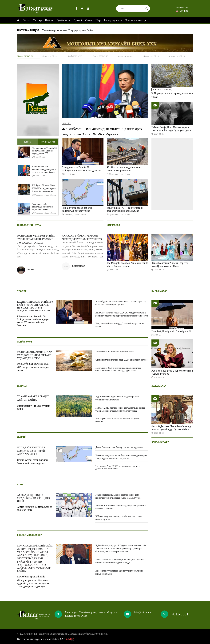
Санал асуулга (160, 442)
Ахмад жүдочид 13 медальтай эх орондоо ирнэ (33, 498)
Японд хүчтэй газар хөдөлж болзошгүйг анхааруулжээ (77, 209)
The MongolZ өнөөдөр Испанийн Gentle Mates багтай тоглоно (127, 265)
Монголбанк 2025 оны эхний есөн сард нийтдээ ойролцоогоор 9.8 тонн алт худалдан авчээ (118, 369)
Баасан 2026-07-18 (100, 56)
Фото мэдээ (159, 386)
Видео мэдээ (159, 291)
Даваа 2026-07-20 (50, 56)
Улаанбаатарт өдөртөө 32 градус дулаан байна (68, 30)
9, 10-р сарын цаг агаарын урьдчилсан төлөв (172, 95)
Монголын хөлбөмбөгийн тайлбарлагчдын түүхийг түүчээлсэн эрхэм (36, 239)
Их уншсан (48, 142)
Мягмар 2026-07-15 (177, 56)
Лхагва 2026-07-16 (151, 56)
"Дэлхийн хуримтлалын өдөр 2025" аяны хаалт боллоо (121, 360)
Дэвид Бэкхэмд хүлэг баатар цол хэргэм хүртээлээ (119, 447)
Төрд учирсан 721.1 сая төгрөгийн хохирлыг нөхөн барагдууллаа (125, 209)
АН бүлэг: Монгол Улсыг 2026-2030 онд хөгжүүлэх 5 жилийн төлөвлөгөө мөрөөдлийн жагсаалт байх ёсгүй (44, 188)
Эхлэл (26, 20)
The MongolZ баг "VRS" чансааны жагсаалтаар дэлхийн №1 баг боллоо (118, 467)
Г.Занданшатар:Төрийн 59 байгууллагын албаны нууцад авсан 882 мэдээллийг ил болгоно (44, 151)
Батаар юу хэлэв (113, 20)
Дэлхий (78, 20)
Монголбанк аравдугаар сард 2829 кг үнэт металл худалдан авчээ (34, 355)
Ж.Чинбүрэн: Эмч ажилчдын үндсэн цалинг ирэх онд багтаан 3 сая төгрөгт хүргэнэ (44, 169)
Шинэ (28, 142)
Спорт (89, 20)
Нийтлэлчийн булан (30, 225)
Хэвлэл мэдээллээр (135, 20)
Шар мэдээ (113, 225)
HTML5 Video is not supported (105, 43)
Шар (98, 20)
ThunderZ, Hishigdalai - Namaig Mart (170, 331)
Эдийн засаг (63, 20)
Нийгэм (49, 20)
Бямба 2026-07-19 (75, 56)
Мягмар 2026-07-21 (25, 56)
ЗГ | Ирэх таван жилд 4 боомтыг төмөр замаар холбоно (124, 169)
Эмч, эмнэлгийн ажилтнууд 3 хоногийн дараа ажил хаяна (43, 207)
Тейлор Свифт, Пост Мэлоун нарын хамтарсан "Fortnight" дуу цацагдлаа (171, 129)
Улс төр (37, 20)
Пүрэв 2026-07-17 (125, 56)
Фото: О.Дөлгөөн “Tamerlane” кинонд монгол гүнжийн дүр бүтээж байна (171, 428)
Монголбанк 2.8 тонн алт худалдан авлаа (115, 352)
